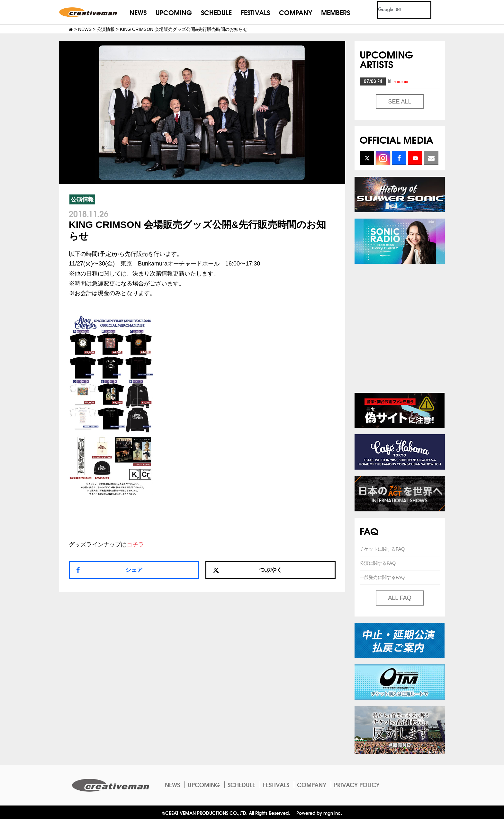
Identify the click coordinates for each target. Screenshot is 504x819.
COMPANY (296, 12)
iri (399, 81)
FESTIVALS (255, 12)
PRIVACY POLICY (357, 785)
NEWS (138, 12)
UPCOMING (174, 12)
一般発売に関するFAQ (382, 577)
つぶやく (248, 570)
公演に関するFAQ (378, 563)
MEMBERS (336, 12)
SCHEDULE (216, 12)
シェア (134, 570)
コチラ (135, 544)
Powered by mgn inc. (319, 813)
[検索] (396, 10)
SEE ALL (400, 102)
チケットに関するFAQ (382, 549)
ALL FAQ (400, 598)
